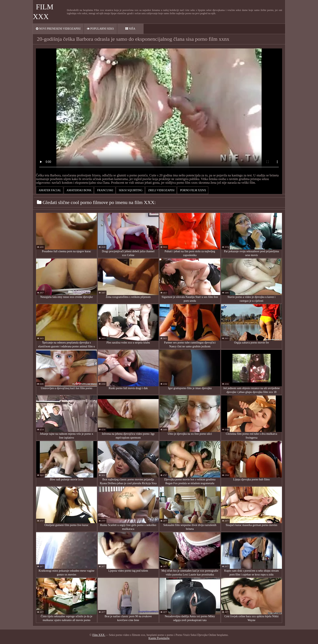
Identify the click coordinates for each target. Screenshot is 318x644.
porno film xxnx (193, 190)
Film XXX (99, 635)
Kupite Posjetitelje (159, 638)
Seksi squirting (130, 190)
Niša (130, 29)
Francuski (105, 190)
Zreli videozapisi (161, 190)
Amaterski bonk (79, 190)
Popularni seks (100, 29)
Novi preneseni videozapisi (58, 29)
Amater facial (50, 190)
